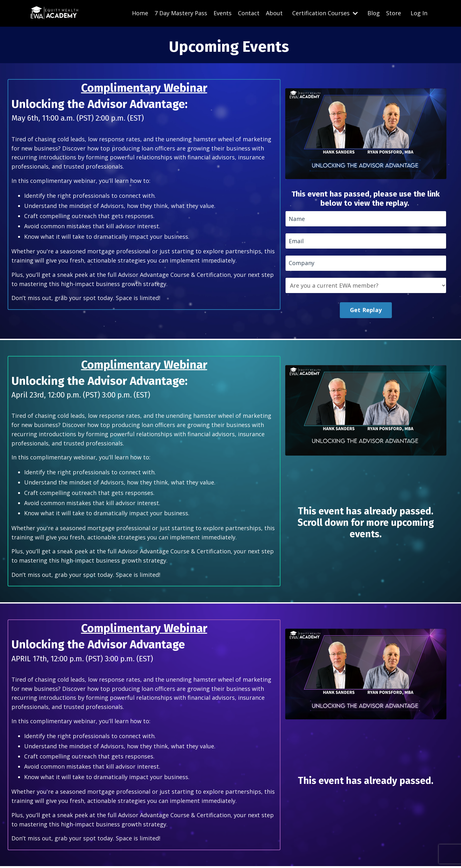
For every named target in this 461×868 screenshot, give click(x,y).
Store (394, 13)
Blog (374, 13)
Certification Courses (325, 13)
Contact (249, 13)
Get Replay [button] (366, 311)
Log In (419, 13)
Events (223, 13)
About (274, 13)
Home (140, 13)
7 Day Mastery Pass (181, 13)
